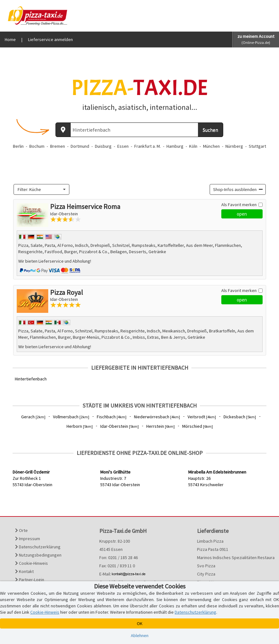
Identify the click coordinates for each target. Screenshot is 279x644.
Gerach (33, 417)
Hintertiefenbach (31, 379)
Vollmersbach (71, 417)
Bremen (58, 146)
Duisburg (103, 146)
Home (10, 39)
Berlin (18, 146)
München (211, 146)
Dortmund (80, 146)
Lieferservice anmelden (50, 39)
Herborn (80, 426)
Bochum (37, 146)
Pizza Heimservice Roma (85, 206)
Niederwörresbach (157, 417)
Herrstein (160, 426)
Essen (123, 146)
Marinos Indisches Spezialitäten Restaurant (233, 558)
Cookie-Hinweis (32, 563)
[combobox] (42, 189)
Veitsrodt (202, 417)
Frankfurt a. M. (148, 146)
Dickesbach (240, 417)
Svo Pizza (206, 566)
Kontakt (24, 571)
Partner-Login (30, 580)
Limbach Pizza (210, 541)
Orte (21, 530)
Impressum (28, 539)
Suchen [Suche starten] (210, 130)
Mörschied (198, 426)
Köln (193, 146)
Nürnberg (234, 146)
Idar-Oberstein (119, 426)
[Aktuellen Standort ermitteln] (63, 130)
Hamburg (175, 146)
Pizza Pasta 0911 (213, 549)
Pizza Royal (67, 292)
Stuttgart (257, 146)
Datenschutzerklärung (38, 547)
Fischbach (112, 417)
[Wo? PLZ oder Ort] (134, 130)
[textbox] (40, 189)
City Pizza (206, 574)
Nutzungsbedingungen (38, 555)
